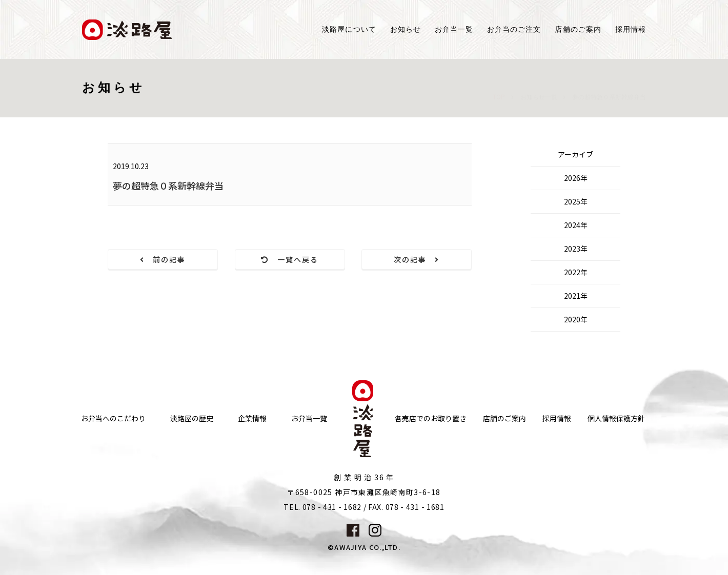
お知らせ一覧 (539, 87)
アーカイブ (575, 154)
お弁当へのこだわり (113, 418)
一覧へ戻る (290, 259)
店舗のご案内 (504, 418)
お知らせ (406, 29)
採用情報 (631, 29)
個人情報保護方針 (616, 418)
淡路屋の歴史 (192, 418)
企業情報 (252, 418)
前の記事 (163, 259)
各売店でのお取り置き (431, 418)
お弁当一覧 (454, 29)
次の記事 (417, 259)
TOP (499, 86)
